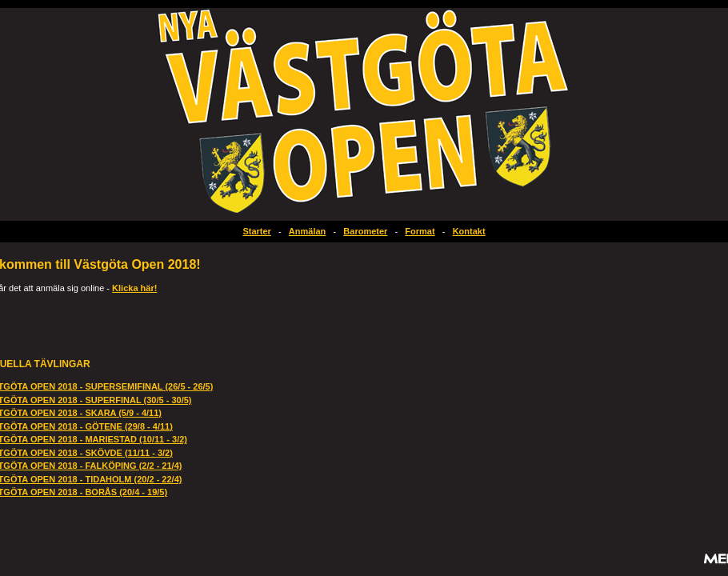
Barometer (365, 231)
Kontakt (469, 231)
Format (420, 231)
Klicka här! (134, 288)
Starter (256, 231)
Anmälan (307, 231)
